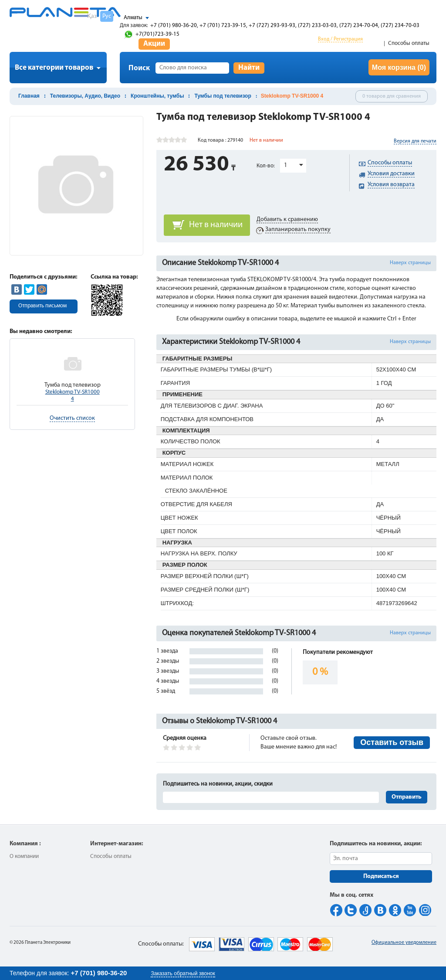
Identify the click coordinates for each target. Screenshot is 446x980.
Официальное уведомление (404, 943)
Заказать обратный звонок (183, 973)
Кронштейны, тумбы (157, 96)
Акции (154, 44)
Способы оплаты (409, 43)
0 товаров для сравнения (392, 96)
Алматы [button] (133, 18)
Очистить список (72, 418)
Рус (107, 16)
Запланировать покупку (298, 230)
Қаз (92, 16)
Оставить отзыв (392, 742)
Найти (249, 68)
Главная (29, 96)
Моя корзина (399, 67)
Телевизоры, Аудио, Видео (85, 96)
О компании (24, 856)
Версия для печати (415, 141)
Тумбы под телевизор (223, 96)
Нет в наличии (216, 225)
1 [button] (286, 165)
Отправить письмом (42, 306)
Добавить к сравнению (287, 219)
